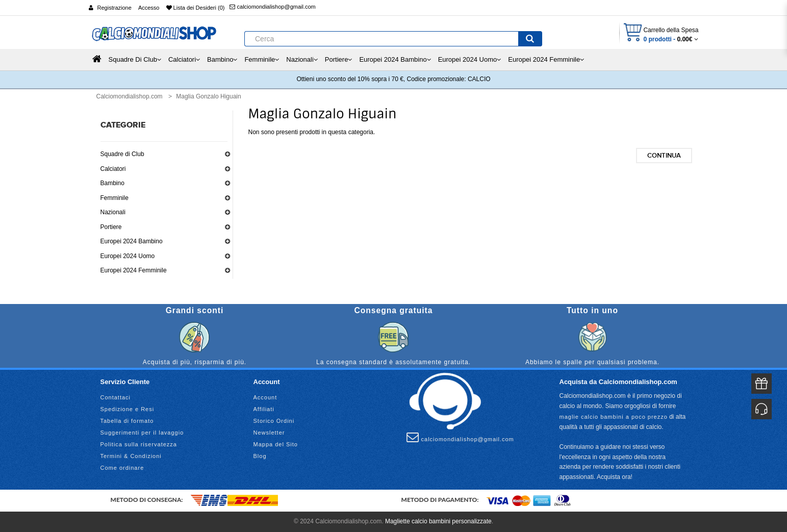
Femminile (115, 198)
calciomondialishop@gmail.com (272, 7)
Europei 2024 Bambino (132, 241)
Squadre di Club (122, 154)
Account (265, 397)
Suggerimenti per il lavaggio (142, 433)
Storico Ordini (274, 421)
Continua (664, 156)
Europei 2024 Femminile (134, 270)
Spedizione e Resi (128, 409)
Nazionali (113, 212)
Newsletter (269, 433)
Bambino (112, 183)
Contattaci (116, 397)
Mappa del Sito (276, 444)
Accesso (149, 8)
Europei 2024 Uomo (128, 256)
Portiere (111, 227)
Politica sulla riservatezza (139, 444)
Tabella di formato (127, 421)
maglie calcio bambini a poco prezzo (614, 417)
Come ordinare (122, 468)
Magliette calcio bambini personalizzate (438, 521)
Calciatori (113, 169)
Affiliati (264, 409)
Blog (260, 456)
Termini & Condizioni (131, 456)
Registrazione (115, 8)
